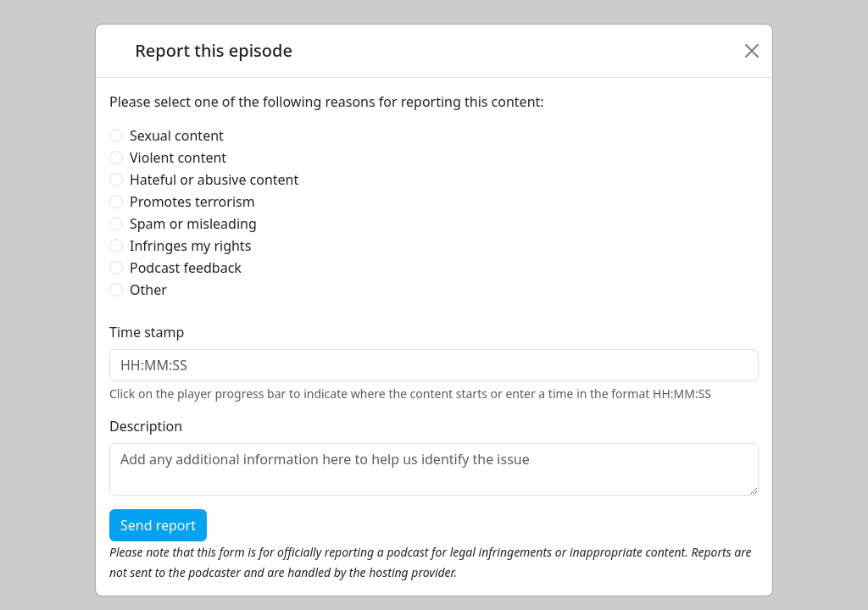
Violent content (178, 158)
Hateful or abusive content (214, 180)
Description (146, 426)
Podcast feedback (186, 268)
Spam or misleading (193, 224)
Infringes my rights (190, 246)
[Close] (752, 51)
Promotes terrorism (192, 202)
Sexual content (177, 136)
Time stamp (147, 332)
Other (148, 290)
